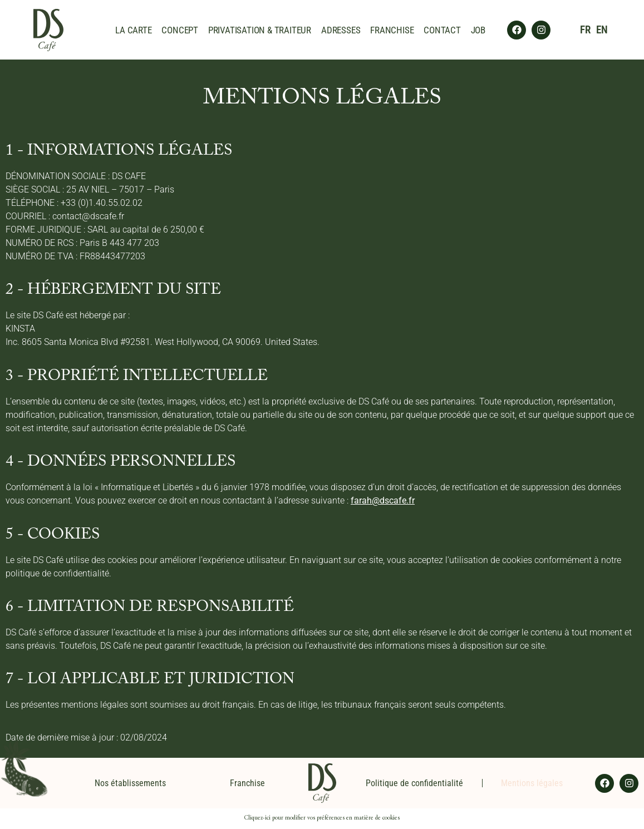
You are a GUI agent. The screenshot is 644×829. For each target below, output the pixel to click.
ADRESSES (341, 30)
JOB (478, 30)
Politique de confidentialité (414, 783)
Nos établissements (130, 783)
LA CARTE (133, 30)
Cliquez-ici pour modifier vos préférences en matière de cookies (322, 818)
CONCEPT (180, 30)
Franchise (247, 783)
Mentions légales (532, 783)
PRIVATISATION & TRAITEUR (260, 30)
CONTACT (442, 30)
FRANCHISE (392, 30)
